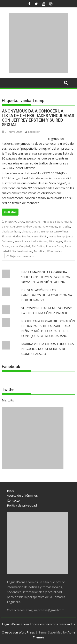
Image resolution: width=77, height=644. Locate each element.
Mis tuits (8, 400)
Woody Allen (55, 251)
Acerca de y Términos (22, 495)
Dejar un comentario (22, 256)
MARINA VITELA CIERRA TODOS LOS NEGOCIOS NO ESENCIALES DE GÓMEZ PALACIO (48, 349)
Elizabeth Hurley (11, 236)
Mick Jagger (56, 241)
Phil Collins (38, 246)
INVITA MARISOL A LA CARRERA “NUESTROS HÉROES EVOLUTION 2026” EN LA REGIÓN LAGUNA (46, 277)
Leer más (10, 212)
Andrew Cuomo (32, 227)
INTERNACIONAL (15, 222)
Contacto (13, 500)
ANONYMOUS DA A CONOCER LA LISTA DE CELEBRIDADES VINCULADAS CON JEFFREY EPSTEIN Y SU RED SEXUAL (38, 118)
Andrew (17, 227)
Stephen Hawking (22, 251)
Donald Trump (40, 232)
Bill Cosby (64, 227)
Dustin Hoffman (59, 232)
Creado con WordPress (18, 632)
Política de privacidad (22, 505)
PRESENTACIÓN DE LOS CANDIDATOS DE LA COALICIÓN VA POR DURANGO (47, 295)
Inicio (11, 490)
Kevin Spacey (22, 241)
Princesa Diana (55, 246)
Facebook (11, 367)
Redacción (33, 132)
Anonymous (50, 227)
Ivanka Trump (57, 236)
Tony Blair (40, 251)
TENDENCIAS (33, 222)
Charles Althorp (11, 232)
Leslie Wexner (39, 241)
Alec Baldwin (55, 222)
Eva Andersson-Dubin (35, 236)
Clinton (26, 232)
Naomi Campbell (21, 246)
